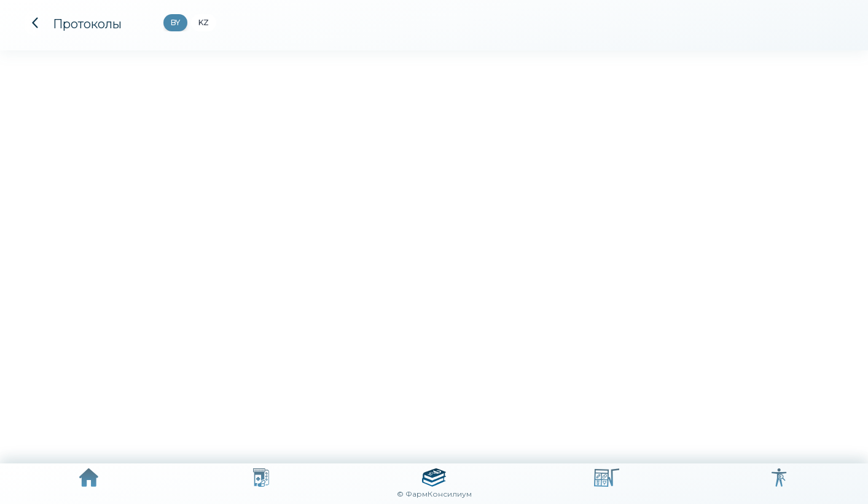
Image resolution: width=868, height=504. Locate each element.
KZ (204, 22)
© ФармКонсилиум (434, 494)
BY (175, 22)
